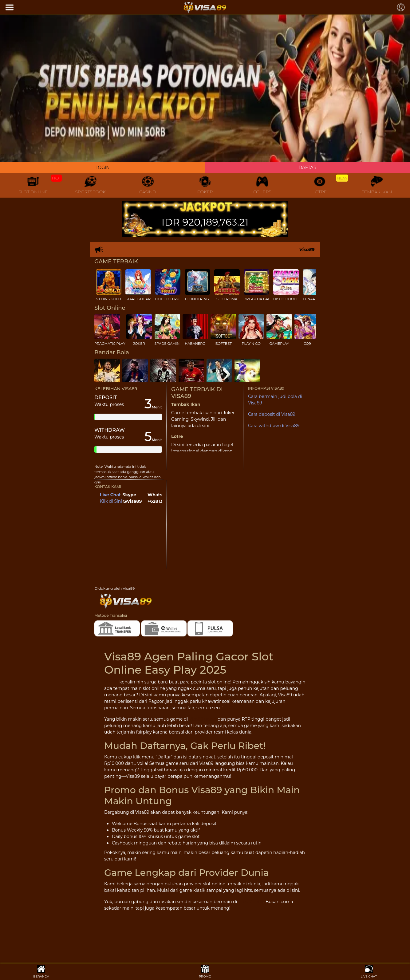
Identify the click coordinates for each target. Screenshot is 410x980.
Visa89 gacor (203, 719)
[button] (31, 88)
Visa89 (111, 682)
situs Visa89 (251, 902)
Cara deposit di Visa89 (272, 414)
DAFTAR (307, 167)
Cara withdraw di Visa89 (274, 426)
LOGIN (102, 167)
